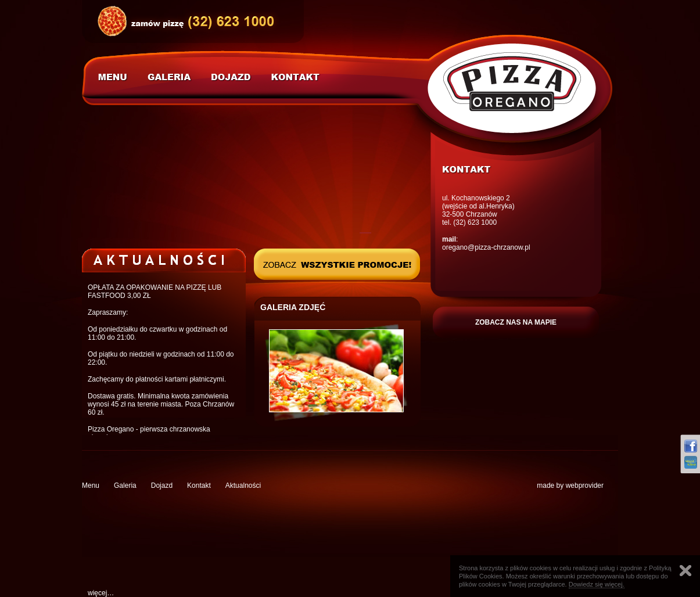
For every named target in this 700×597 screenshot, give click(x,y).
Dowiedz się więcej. (597, 584)
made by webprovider (570, 485)
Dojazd (162, 485)
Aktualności (243, 485)
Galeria (125, 485)
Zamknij (685, 571)
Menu (91, 485)
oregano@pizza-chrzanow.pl (486, 247)
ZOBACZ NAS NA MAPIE (516, 322)
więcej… (101, 593)
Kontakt (199, 485)
